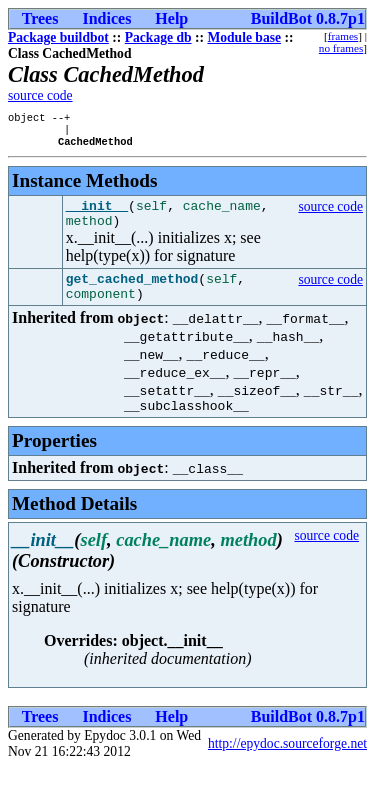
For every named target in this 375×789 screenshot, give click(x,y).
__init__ (97, 214)
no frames (341, 48)
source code (40, 95)
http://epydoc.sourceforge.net (287, 764)
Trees (40, 18)
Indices (106, 18)
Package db (158, 37)
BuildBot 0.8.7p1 (308, 18)
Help (171, 18)
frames (343, 36)
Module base (244, 37)
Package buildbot (58, 37)
